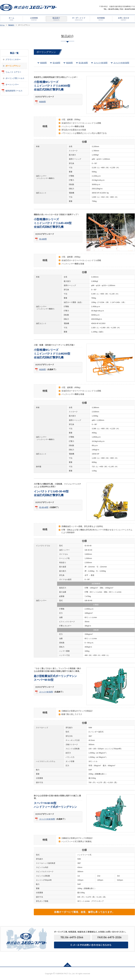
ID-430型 (56, 63)
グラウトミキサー (13, 59)
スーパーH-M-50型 (121, 63)
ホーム (2, 25)
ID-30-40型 (83, 63)
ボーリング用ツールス (15, 78)
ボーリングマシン (13, 66)
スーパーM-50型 (101, 63)
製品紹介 (11, 25)
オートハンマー (12, 84)
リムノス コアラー (13, 72)
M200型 (69, 63)
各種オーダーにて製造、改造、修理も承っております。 (84, 912)
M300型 (43, 63)
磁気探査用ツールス (14, 91)
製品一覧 (14, 53)
